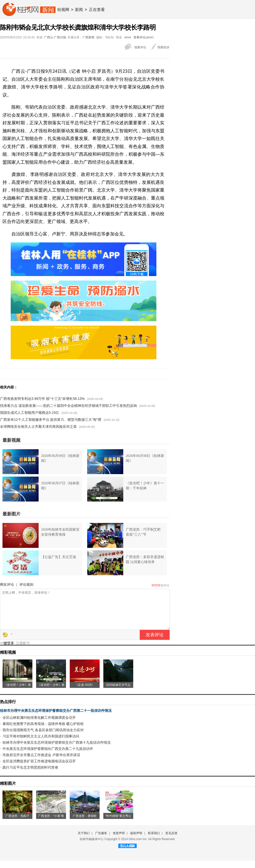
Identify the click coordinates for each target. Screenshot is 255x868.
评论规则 (26, 584)
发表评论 (155, 642)
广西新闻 (88, 37)
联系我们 (154, 841)
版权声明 (136, 841)
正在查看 (97, 10)
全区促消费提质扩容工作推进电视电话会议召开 (39, 769)
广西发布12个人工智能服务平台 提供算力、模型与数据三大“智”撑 (51, 420)
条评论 (165, 585)
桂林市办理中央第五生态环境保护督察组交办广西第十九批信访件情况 (57, 750)
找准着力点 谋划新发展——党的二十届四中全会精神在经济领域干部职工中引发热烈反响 (68, 406)
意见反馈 (171, 841)
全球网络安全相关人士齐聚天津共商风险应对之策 (38, 427)
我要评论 (140, 47)
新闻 (79, 10)
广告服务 (101, 841)
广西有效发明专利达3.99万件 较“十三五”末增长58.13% (42, 399)
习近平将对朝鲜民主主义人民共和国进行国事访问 (41, 744)
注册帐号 (23, 651)
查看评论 (139, 37)
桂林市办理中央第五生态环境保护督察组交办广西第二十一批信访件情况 (56, 718)
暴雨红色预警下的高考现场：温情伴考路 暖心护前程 (43, 731)
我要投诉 (163, 47)
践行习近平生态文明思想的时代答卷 (30, 775)
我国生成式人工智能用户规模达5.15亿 (30, 413)
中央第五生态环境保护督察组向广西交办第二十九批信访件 (48, 756)
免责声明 (119, 841)
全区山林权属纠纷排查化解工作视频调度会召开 (39, 725)
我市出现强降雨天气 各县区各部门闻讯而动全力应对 (43, 737)
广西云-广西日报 (55, 37)
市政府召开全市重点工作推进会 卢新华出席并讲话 (41, 762)
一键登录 (7, 651)
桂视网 (63, 10)
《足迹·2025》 (85, 692)
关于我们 (84, 841)
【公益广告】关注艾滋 (59, 557)
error (128, 37)
